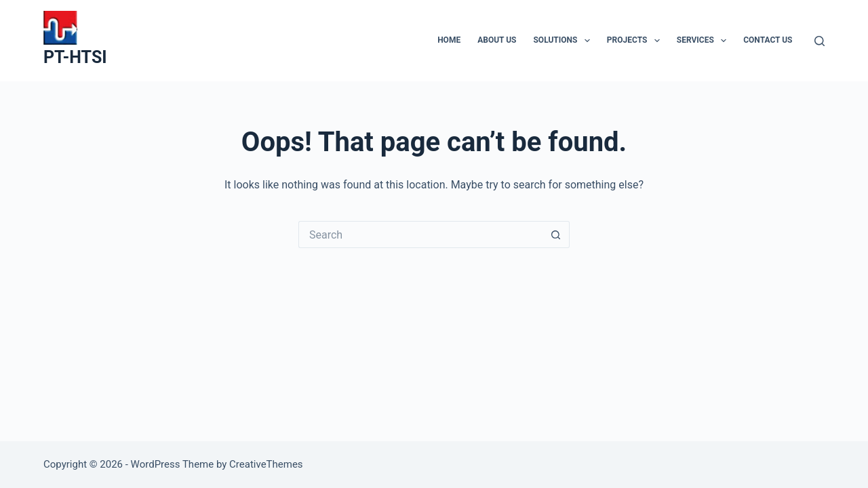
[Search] (820, 41)
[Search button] (556, 235)
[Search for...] (420, 235)
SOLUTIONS (564, 41)
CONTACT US (768, 40)
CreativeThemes (266, 464)
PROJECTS (636, 41)
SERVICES (704, 41)
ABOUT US (497, 40)
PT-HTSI (75, 57)
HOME (449, 40)
